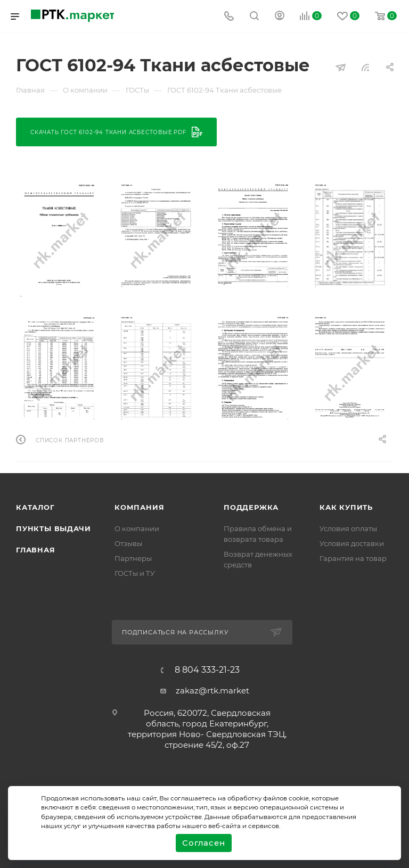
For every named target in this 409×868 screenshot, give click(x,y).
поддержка (251, 507)
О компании (137, 528)
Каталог (35, 507)
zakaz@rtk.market (212, 691)
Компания (139, 507)
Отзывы (128, 543)
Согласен (203, 843)
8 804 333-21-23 (207, 670)
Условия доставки (352, 543)
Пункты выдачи (53, 528)
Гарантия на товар (353, 558)
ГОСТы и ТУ (135, 573)
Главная (36, 550)
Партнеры (133, 558)
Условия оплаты (348, 528)
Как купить (346, 507)
